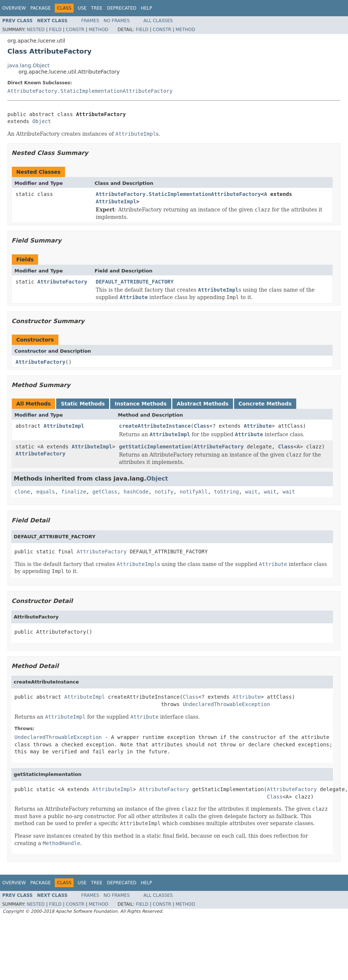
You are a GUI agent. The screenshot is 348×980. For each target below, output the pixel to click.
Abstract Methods (203, 404)
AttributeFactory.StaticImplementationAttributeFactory (90, 91)
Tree (97, 8)
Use (82, 8)
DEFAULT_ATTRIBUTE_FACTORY (135, 282)
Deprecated (122, 8)
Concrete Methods (265, 404)
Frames (90, 21)
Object (42, 121)
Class (202, 426)
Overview (14, 8)
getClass (105, 492)
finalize (73, 492)
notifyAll (194, 492)
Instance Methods (141, 404)
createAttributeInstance (155, 426)
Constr (75, 30)
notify (164, 492)
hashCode (136, 492)
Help (147, 8)
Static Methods (83, 404)
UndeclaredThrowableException (226, 704)
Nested (36, 30)
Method (99, 30)
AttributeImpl (116, 201)
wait (251, 492)
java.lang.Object (28, 65)
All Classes (158, 21)
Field (55, 30)
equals (46, 492)
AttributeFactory (62, 282)
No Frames (117, 21)
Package (40, 8)
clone (22, 492)
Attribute (258, 426)
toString (227, 492)
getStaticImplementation (155, 447)
